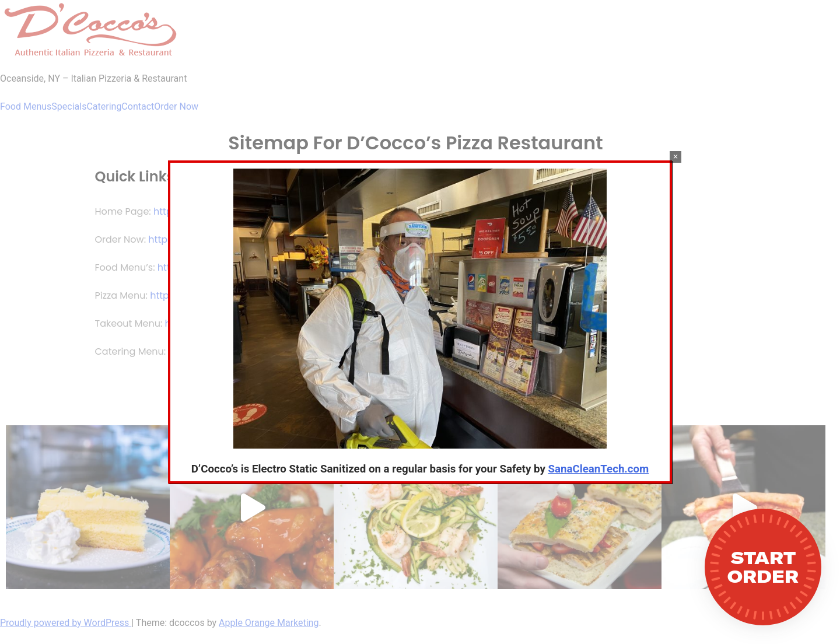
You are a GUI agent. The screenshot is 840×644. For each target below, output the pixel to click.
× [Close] (675, 157)
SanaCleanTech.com (599, 469)
